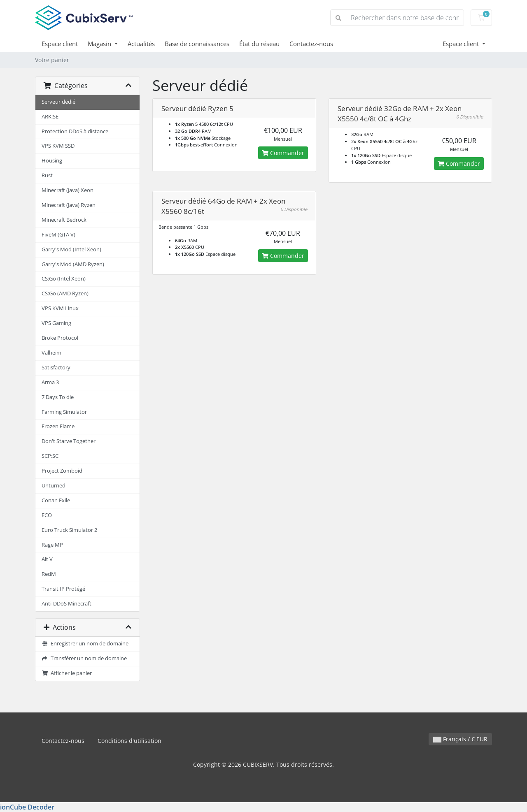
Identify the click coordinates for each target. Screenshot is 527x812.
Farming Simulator (64, 412)
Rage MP (52, 545)
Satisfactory (56, 368)
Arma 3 (50, 382)
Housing (52, 161)
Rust (47, 175)
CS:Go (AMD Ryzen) (65, 293)
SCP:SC (50, 456)
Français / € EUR (460, 739)
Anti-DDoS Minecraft (66, 604)
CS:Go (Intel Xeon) (64, 279)
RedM (49, 574)
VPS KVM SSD (58, 146)
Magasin (100, 44)
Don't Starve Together (69, 441)
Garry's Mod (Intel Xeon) (71, 249)
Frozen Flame (58, 426)
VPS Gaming (56, 323)
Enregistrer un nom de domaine (85, 644)
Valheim (51, 353)
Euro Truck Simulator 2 (69, 530)
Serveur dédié (58, 102)
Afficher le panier (67, 673)
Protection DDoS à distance (75, 131)
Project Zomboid (62, 471)
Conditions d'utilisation (129, 741)
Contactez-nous (311, 44)
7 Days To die (58, 397)
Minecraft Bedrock (64, 220)
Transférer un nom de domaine (84, 658)
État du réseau (259, 44)
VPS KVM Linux (60, 308)
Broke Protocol (60, 338)
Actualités (141, 44)
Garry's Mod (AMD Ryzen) (73, 264)
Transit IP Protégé (63, 589)
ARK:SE (50, 117)
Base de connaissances (197, 44)
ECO (47, 515)
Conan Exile (56, 500)
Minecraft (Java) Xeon (68, 190)
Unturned (54, 486)
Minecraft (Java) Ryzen (69, 205)
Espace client (60, 44)
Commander (283, 153)
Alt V (47, 559)
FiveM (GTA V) (58, 235)
